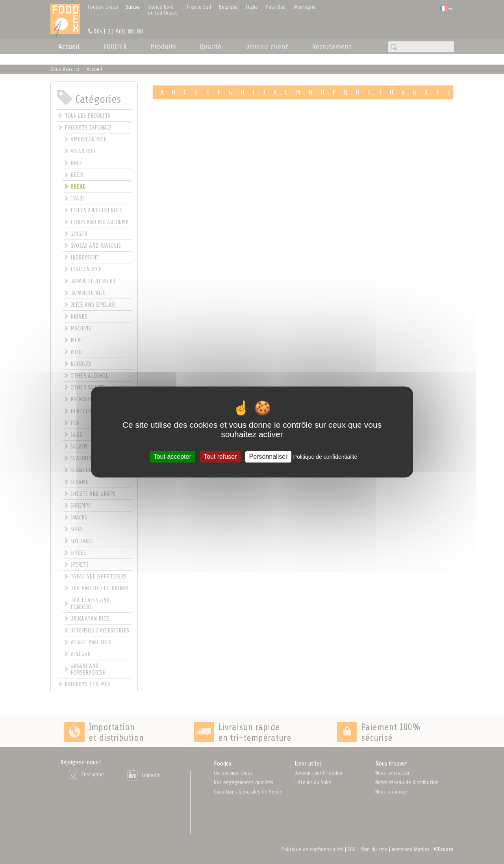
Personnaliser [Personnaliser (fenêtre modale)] (269, 457)
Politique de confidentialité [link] (325, 457)
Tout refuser (220, 457)
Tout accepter (172, 457)
